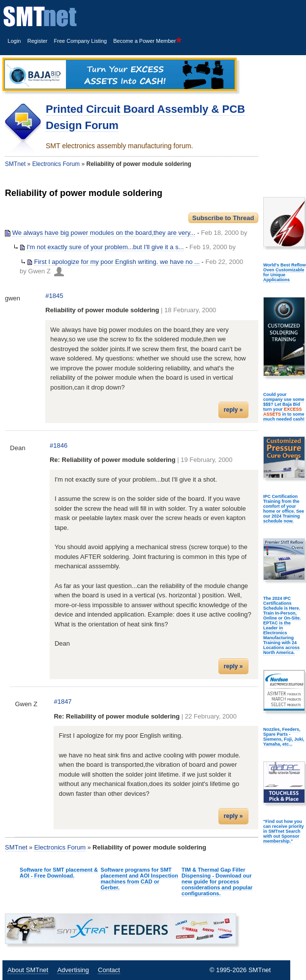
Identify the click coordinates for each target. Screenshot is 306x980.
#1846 (59, 445)
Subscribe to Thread (223, 218)
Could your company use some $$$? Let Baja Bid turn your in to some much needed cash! (284, 407)
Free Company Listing (81, 41)
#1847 (62, 702)
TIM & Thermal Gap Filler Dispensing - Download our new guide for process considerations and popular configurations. (217, 882)
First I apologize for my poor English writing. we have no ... (117, 262)
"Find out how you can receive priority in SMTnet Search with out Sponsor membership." (284, 831)
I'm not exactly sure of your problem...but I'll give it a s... (105, 247)
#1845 (54, 296)
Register (38, 41)
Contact (109, 970)
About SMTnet (28, 970)
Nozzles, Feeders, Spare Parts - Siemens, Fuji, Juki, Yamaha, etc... (284, 737)
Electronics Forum (56, 164)
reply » (233, 410)
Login (15, 41)
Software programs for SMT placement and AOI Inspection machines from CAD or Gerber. (139, 879)
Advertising (73, 970)
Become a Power (148, 41)
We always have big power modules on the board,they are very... (104, 233)
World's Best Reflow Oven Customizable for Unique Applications (284, 272)
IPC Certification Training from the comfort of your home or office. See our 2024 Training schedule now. (284, 509)
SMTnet (15, 164)
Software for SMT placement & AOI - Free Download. (59, 873)
